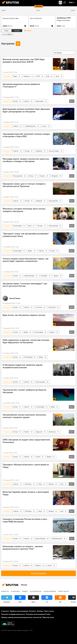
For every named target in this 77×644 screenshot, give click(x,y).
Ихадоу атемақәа (63, 20)
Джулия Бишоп (41, 538)
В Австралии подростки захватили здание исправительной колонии (23, 366)
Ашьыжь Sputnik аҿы (11, 18)
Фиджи (56, 276)
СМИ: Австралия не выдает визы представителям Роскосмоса (26, 441)
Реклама (40, 611)
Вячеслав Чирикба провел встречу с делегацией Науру (26, 493)
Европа (49, 457)
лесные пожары (54, 151)
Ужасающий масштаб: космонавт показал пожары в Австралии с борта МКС (26, 135)
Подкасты (27, 76)
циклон (50, 565)
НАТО (38, 76)
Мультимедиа (17, 226)
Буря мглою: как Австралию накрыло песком (24, 315)
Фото (30, 226)
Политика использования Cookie (38, 614)
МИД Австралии (57, 538)
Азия (62, 484)
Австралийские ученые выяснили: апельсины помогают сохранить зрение (24, 416)
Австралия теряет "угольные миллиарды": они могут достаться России (25, 285)
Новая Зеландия (29, 276)
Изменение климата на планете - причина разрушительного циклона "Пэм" (23, 548)
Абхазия (51, 484)
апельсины (52, 432)
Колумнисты (36, 591)
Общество (39, 151)
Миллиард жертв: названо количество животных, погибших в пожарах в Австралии (26, 160)
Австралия (8, 43)
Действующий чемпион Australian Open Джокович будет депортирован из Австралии (26, 110)
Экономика (52, 307)
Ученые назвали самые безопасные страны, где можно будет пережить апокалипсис (26, 260)
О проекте (5, 611)
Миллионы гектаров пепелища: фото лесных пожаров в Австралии (24, 210)
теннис (44, 126)
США (48, 76)
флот (58, 76)
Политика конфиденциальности (13, 614)
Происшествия (18, 176)
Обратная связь (48, 617)
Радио (15, 76)
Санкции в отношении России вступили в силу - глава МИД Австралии (25, 520)
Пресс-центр (64, 591)
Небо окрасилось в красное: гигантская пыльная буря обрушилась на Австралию (26, 341)
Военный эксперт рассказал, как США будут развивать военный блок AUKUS (24, 61)
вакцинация (40, 101)
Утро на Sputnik (36, 18)
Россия (38, 457)
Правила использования (19, 611)
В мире (15, 101)
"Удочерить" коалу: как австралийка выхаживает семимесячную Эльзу (26, 235)
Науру (40, 484)
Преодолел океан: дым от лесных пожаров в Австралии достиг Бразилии (24, 185)
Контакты (32, 611)
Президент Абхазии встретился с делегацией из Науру (26, 466)
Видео (30, 251)
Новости (27, 101)
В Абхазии (28, 484)
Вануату (38, 565)
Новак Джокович (30, 126)
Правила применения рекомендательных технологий (21, 617)
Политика (39, 307)
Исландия (44, 276)
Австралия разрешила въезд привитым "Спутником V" (21, 85)
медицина (39, 432)
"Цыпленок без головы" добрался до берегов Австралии (24, 391)
